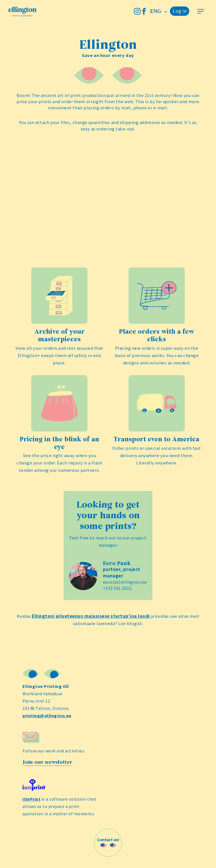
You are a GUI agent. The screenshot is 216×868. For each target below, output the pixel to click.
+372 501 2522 (117, 588)
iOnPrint (31, 799)
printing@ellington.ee (47, 716)
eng (156, 11)
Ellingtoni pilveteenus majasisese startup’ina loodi (91, 616)
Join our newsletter (48, 762)
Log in (180, 11)
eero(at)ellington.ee (125, 582)
